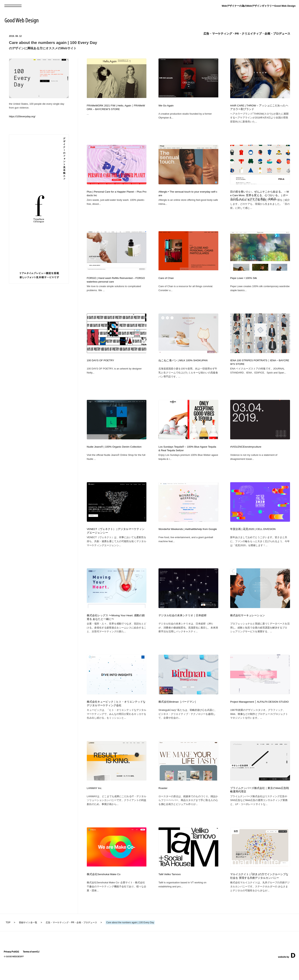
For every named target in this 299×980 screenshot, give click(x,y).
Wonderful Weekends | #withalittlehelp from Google (188, 539)
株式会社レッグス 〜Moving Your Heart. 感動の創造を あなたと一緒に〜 (116, 629)
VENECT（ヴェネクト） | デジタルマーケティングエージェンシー (116, 540)
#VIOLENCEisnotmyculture (246, 454)
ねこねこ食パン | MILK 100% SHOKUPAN (183, 366)
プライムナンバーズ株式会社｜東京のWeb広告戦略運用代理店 (260, 805)
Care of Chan (166, 282)
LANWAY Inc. (94, 803)
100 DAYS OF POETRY (100, 366)
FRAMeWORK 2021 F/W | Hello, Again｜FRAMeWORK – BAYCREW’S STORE (116, 107)
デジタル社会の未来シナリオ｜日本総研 (182, 627)
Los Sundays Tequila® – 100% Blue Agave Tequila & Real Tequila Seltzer (187, 456)
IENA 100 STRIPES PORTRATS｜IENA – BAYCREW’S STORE (260, 368)
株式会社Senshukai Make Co (104, 891)
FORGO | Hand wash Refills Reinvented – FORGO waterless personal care (116, 284)
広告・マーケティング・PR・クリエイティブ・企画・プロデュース (247, 34)
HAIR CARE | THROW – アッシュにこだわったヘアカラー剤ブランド (259, 107)
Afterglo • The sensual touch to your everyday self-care (188, 195)
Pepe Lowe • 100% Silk (244, 282)
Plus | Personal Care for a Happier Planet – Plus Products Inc (117, 195)
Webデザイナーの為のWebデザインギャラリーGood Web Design (259, 6)
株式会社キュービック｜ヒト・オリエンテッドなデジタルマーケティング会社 (116, 717)
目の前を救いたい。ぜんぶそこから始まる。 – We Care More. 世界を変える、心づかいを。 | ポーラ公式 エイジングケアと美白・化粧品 (260, 197)
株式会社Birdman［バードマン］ (178, 715)
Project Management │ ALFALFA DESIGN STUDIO (259, 715)
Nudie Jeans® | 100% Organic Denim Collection (114, 454)
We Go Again (166, 106)
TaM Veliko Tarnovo (170, 891)
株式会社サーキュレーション (248, 627)
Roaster (163, 803)
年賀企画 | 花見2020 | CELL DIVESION (253, 539)
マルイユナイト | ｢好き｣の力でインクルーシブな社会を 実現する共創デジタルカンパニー (259, 893)
